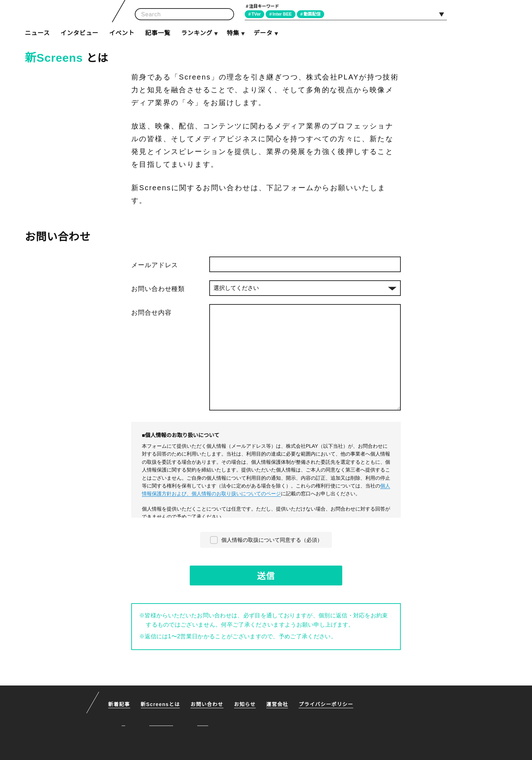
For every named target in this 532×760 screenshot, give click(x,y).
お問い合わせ (208, 704)
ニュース (37, 33)
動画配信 (315, 14)
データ (263, 33)
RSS (499, 14)
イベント (122, 33)
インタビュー (79, 33)
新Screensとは (161, 704)
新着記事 (119, 704)
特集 (233, 33)
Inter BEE (284, 14)
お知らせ (246, 704)
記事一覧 (158, 33)
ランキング (196, 33)
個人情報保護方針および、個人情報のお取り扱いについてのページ (266, 489)
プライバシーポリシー (327, 704)
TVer (257, 14)
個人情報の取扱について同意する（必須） (272, 539)
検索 (226, 14)
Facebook (483, 14)
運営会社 (279, 704)
